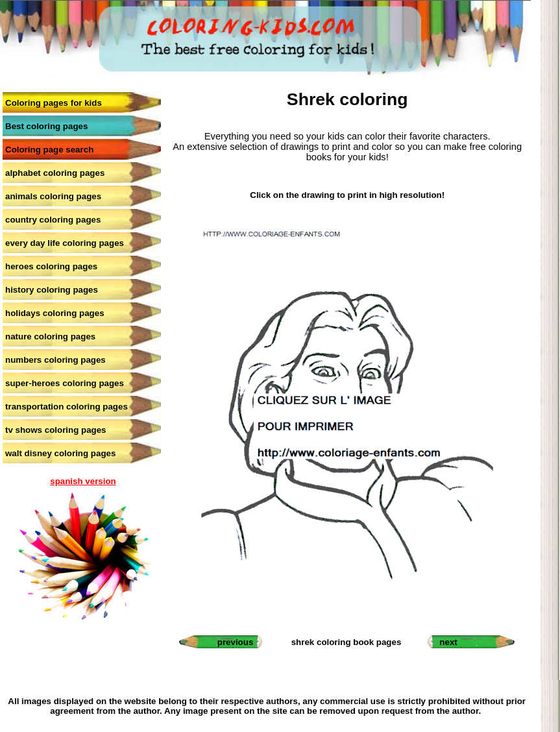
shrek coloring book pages (347, 642)
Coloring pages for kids (54, 103)
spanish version (83, 481)
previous (236, 642)
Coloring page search (49, 150)
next (448, 642)
